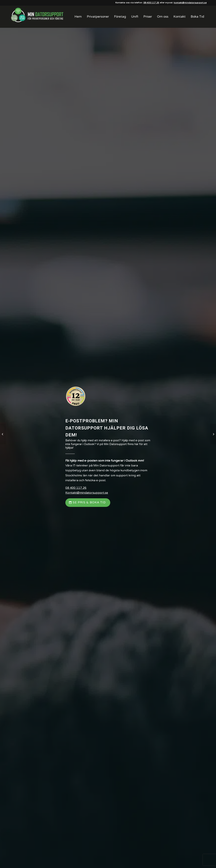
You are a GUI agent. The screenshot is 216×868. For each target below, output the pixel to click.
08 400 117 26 (76, 488)
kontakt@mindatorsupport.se (190, 3)
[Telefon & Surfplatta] (3, 434)
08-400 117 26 (151, 3)
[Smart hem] (213, 434)
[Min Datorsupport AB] (38, 17)
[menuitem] (78, 17)
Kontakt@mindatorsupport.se (87, 493)
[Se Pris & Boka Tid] (88, 503)
